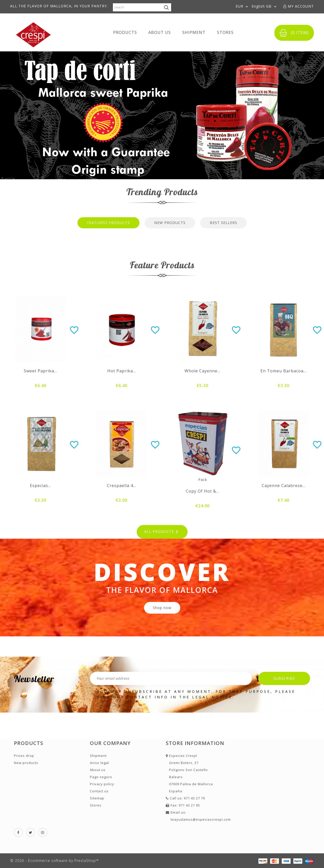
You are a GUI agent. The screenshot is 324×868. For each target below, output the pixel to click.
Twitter (31, 832)
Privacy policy (102, 784)
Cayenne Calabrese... (284, 486)
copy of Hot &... (202, 491)
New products (26, 763)
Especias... (40, 486)
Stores (225, 32)
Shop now (162, 608)
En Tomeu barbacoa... (283, 371)
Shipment (194, 32)
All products (162, 532)
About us (160, 32)
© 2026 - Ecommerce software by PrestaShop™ (54, 861)
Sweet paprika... (40, 371)
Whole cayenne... (202, 371)
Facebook (18, 832)
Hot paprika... (122, 371)
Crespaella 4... (121, 486)
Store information (195, 743)
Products (125, 32)
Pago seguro (101, 777)
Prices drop (24, 756)
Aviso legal (99, 763)
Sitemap (97, 798)
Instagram (43, 832)
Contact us (99, 791)
